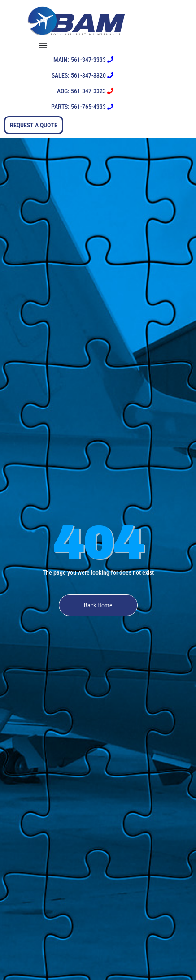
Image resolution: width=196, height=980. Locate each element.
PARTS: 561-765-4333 (82, 107)
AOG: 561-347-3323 (85, 91)
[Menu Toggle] (78, 45)
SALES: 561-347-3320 (83, 75)
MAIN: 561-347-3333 (83, 60)
